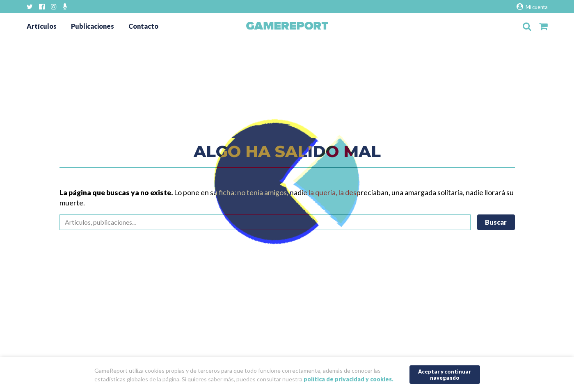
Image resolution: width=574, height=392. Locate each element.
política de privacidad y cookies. (349, 379)
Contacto (143, 26)
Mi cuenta (532, 7)
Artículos (42, 26)
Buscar (496, 222)
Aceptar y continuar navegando (445, 375)
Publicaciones (93, 26)
